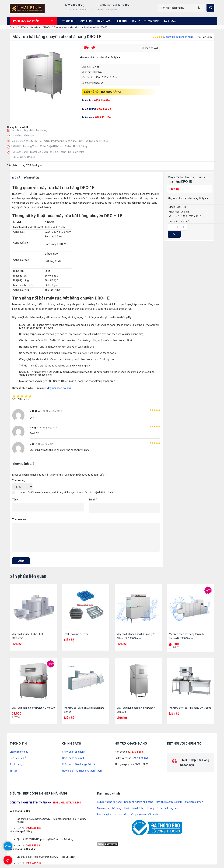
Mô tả (16, 178)
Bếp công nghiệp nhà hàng (139, 802)
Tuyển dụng (152, 21)
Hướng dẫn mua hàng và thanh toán (82, 771)
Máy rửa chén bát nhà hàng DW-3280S (190, 708)
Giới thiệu (87, 21)
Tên (15, 500)
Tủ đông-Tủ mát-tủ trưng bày (162, 808)
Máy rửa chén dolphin (59, 388)
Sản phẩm (104, 21)
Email (93, 500)
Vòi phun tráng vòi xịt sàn (145, 815)
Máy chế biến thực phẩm (169, 802)
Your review (20, 519)
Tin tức (122, 21)
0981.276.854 (141, 758)
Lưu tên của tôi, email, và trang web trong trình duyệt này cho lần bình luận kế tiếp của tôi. (66, 492)
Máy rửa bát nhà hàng (31, 27)
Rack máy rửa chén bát (77, 634)
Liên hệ (135, 21)
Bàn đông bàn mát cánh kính (113, 815)
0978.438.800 (135, 752)
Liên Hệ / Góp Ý (18, 758)
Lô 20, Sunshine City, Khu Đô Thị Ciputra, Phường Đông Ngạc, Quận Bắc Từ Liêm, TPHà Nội (60, 141)
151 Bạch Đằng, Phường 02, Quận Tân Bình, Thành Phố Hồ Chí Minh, (48, 152)
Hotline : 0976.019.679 (23, 157)
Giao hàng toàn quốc (22, 136)
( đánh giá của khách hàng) (179, 37)
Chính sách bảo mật (73, 758)
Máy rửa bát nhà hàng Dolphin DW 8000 (33, 708)
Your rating (19, 480)
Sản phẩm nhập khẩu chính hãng (29, 130)
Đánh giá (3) (32, 178)
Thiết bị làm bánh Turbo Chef (114, 5)
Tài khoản (170, 21)
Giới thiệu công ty (19, 752)
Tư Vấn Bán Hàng (74, 5)
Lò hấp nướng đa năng (109, 802)
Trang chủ (69, 21)
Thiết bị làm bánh (133, 808)
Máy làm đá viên (194, 802)
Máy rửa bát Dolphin (52, 27)
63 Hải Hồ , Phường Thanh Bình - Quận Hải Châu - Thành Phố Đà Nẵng (49, 146)
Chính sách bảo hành (74, 752)
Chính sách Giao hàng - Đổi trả (78, 764)
